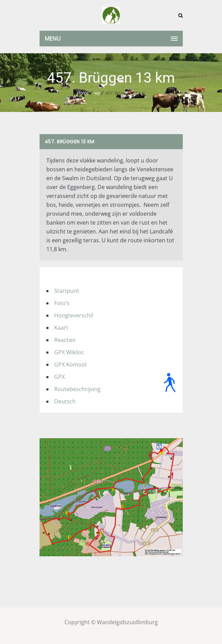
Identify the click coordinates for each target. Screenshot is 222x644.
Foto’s (62, 303)
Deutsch (65, 401)
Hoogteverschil (74, 315)
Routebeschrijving (77, 389)
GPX (60, 377)
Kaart (61, 328)
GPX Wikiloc (69, 352)
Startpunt (67, 291)
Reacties (65, 340)
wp (97, 93)
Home (83, 93)
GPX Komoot (71, 364)
